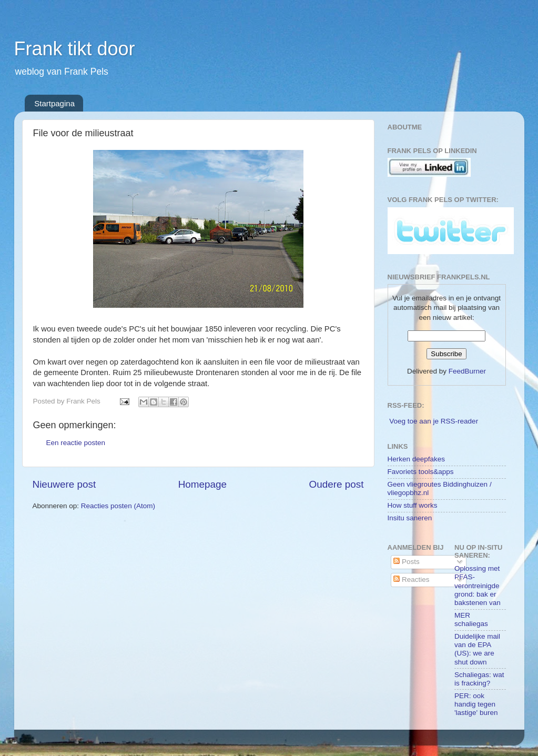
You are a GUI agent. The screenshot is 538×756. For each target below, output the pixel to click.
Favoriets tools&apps (421, 472)
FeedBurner (467, 371)
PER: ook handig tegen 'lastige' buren (476, 704)
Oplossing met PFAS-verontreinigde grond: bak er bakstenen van (478, 586)
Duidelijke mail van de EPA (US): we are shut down (477, 649)
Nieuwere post (64, 484)
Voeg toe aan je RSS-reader (434, 421)
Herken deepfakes (417, 459)
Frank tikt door (75, 49)
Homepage (202, 484)
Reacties (411, 579)
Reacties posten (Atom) (118, 506)
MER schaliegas (471, 619)
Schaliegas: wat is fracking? (479, 679)
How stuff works (413, 505)
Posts (407, 562)
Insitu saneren (410, 518)
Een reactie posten (76, 443)
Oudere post (337, 484)
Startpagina (54, 103)
